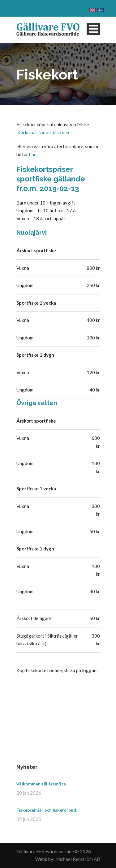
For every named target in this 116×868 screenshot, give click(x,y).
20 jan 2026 (29, 793)
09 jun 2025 (29, 819)
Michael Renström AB (78, 859)
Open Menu (93, 29)
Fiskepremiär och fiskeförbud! (47, 810)
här (32, 154)
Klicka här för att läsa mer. (44, 132)
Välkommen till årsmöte (41, 784)
